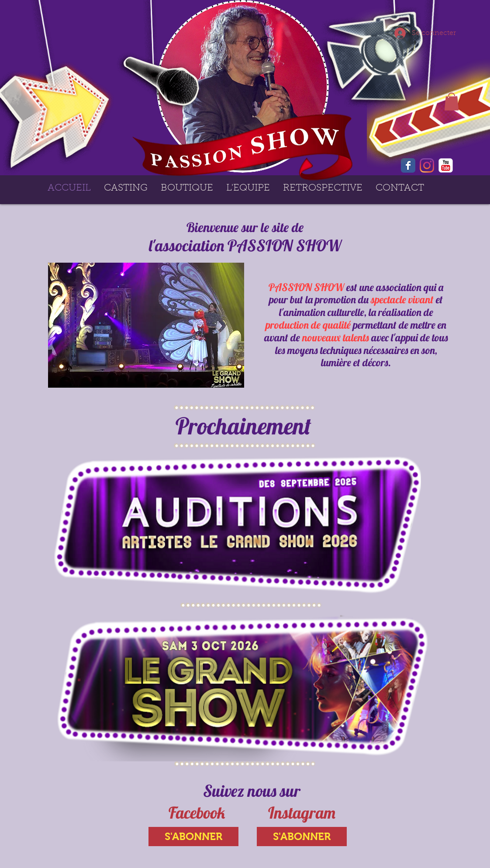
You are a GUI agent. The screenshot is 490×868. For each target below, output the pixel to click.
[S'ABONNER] (193, 837)
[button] (452, 102)
